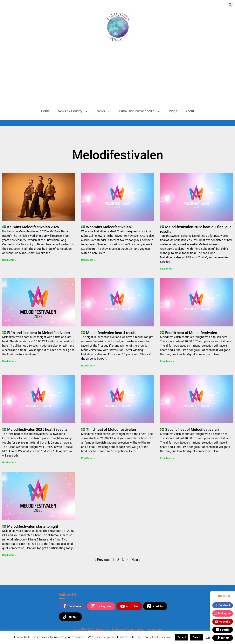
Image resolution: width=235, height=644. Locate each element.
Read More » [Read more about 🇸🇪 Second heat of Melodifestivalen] (167, 458)
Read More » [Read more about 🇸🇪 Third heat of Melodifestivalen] (88, 458)
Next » (136, 560)
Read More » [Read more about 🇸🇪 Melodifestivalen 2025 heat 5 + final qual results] (167, 269)
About (190, 111)
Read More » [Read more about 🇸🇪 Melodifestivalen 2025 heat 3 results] (9, 463)
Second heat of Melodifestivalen (189, 429)
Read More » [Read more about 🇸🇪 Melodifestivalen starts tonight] (9, 555)
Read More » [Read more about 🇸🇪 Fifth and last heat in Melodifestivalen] (9, 361)
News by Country (73, 111)
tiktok (70, 617)
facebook (72, 606)
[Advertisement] (117, 75)
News (104, 111)
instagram (101, 606)
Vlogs (173, 111)
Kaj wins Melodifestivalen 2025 (31, 227)
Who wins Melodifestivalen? (107, 227)
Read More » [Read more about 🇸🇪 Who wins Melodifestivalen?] (88, 260)
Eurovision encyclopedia (140, 111)
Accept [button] (182, 637)
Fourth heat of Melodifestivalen (189, 333)
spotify (155, 606)
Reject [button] (196, 637)
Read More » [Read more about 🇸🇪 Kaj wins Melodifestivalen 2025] (9, 260)
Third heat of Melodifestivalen (109, 429)
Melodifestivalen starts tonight (30, 526)
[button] (230, 5)
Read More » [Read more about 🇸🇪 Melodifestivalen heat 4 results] (88, 366)
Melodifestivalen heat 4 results (109, 333)
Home (45, 111)
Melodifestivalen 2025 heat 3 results (35, 429)
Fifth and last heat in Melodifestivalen (36, 333)
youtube (129, 606)
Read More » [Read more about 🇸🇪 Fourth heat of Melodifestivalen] (167, 361)
